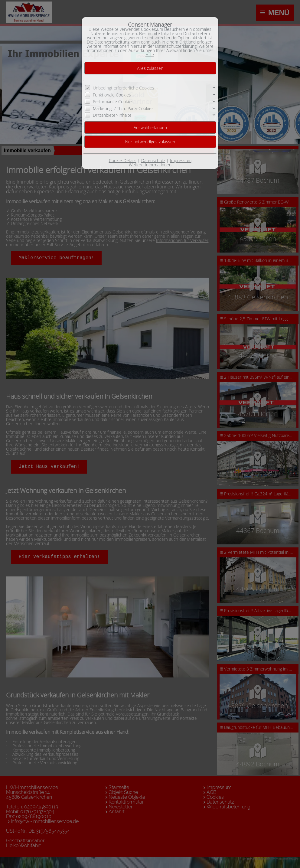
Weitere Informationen (150, 165)
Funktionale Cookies (112, 95)
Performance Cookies (113, 101)
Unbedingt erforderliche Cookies (124, 88)
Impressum (181, 160)
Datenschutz (153, 160)
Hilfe (150, 55)
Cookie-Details (123, 160)
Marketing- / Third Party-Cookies (123, 108)
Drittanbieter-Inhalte (112, 115)
